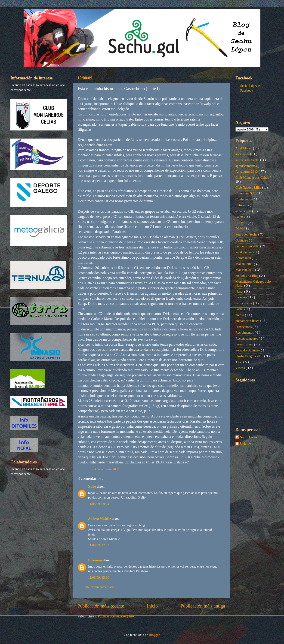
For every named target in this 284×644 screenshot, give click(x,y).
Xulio (92, 487)
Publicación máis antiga (203, 606)
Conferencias (245, 199)
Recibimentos (245, 333)
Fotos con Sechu (247, 234)
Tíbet (239, 362)
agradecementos (247, 166)
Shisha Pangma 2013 (250, 356)
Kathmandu (244, 258)
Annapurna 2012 (247, 172)
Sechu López (249, 437)
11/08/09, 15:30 (99, 577)
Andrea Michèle (100, 519)
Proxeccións (244, 327)
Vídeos (241, 368)
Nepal (240, 291)
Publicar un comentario (99, 587)
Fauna (240, 217)
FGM (239, 229)
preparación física (248, 321)
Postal (240, 309)
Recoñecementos (247, 339)
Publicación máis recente (101, 606)
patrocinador (244, 303)
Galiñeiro (242, 240)
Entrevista (243, 205)
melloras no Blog (247, 276)
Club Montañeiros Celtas (253, 178)
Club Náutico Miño (249, 187)
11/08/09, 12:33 (99, 545)
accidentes (243, 154)
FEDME (241, 223)
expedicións (244, 211)
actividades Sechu (248, 160)
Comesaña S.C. (246, 193)
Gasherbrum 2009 (107, 469)
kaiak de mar (244, 252)
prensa (240, 315)
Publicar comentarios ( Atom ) (118, 616)
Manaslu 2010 (245, 270)
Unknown (96, 560)
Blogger (154, 635)
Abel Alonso (244, 148)
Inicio (152, 606)
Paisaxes (242, 297)
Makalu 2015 (245, 264)
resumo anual (245, 344)
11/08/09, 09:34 (99, 504)
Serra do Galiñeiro (248, 350)
